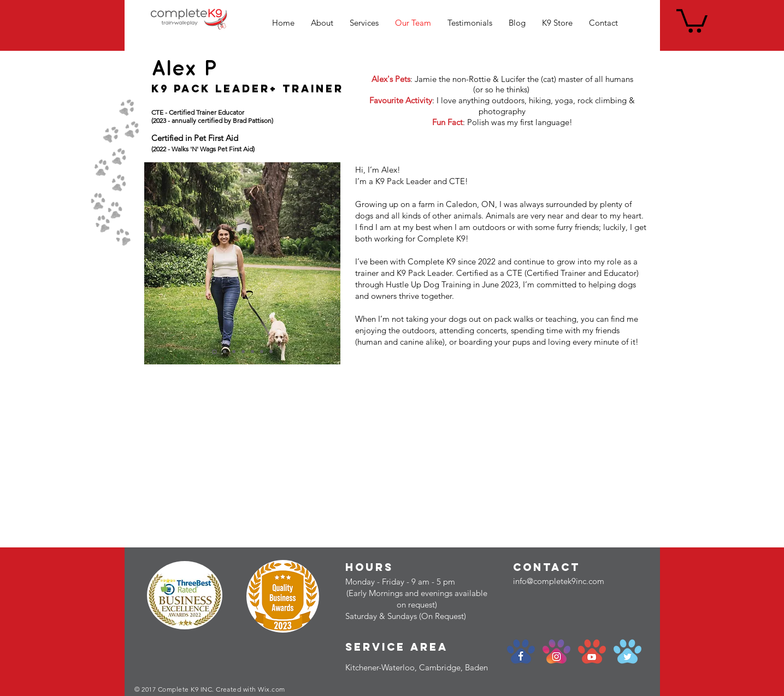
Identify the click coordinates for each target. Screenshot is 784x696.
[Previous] (154, 264)
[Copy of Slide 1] (214, 352)
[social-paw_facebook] (521, 651)
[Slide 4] (252, 352)
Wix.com (271, 689)
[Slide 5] (262, 352)
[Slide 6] (271, 352)
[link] (692, 20)
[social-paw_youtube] (592, 651)
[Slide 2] (234, 352)
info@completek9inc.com (559, 581)
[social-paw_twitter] (627, 651)
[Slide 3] (243, 352)
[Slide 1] (225, 352)
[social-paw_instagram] (556, 651)
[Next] (331, 264)
